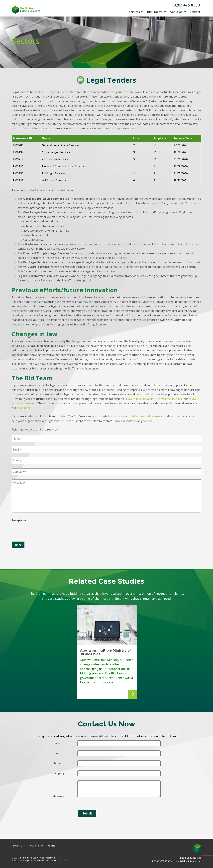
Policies (51, 846)
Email (56, 753)
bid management (119, 416)
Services (136, 12)
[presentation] (37, 531)
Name (56, 743)
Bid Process (157, 12)
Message (58, 796)
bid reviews (153, 416)
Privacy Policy (36, 846)
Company (58, 773)
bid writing (138, 416)
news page (24, 408)
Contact (195, 12)
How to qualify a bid (169, 399)
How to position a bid (140, 399)
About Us (178, 12)
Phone (57, 763)
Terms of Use (18, 846)
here (139, 394)
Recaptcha (19, 520)
